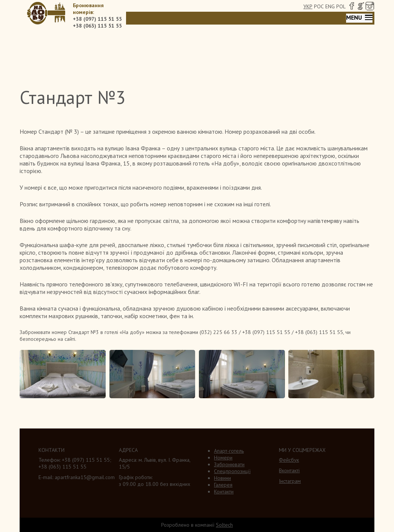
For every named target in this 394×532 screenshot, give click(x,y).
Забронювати (229, 464)
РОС (319, 6)
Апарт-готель (229, 451)
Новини (222, 478)
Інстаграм (290, 481)
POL (341, 6)
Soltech (224, 525)
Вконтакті (289, 470)
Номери (223, 458)
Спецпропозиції (232, 471)
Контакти (224, 492)
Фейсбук (289, 460)
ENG (330, 6)
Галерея (223, 485)
